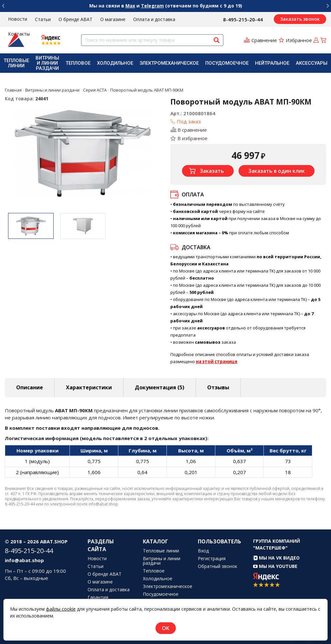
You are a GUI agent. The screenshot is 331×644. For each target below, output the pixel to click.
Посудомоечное (227, 63)
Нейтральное (272, 63)
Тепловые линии (16, 63)
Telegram (152, 6)
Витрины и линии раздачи (47, 63)
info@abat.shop (24, 560)
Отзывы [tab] (218, 387)
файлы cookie (61, 609)
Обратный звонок (218, 566)
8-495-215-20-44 (243, 19)
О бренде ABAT (75, 19)
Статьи (43, 19)
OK (166, 628)
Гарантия (98, 597)
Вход (203, 551)
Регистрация (212, 559)
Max (130, 6)
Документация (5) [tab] (160, 387)
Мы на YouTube (275, 566)
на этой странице (217, 361)
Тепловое (78, 63)
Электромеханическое (169, 63)
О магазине (113, 19)
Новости (18, 19)
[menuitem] (16, 63)
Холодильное (115, 63)
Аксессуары (312, 63)
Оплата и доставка (154, 19)
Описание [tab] (30, 387)
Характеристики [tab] (89, 387)
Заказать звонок (300, 19)
